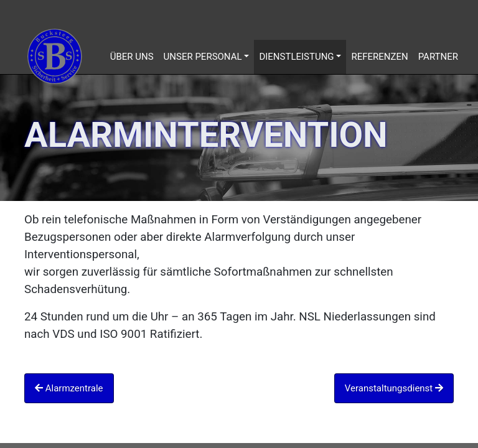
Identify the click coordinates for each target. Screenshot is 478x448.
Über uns (132, 57)
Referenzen (379, 57)
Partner (438, 57)
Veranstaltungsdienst (394, 388)
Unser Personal (203, 57)
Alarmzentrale (69, 388)
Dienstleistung (296, 57)
